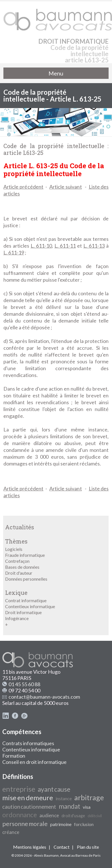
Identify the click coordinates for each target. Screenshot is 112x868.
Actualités (20, 527)
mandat (69, 806)
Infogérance (17, 618)
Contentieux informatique (30, 606)
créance (11, 832)
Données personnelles (26, 579)
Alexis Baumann (46, 855)
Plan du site (88, 847)
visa (87, 807)
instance (64, 798)
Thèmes (16, 541)
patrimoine (61, 824)
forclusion (84, 824)
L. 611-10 (41, 246)
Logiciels (14, 549)
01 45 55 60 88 (24, 684)
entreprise (19, 789)
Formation (14, 756)
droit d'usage (73, 816)
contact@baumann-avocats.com (44, 697)
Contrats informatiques (28, 743)
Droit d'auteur (19, 573)
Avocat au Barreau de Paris (80, 855)
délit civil (95, 816)
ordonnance (20, 815)
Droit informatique (23, 612)
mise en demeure (28, 798)
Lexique (16, 593)
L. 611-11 (65, 246)
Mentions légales (30, 847)
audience (49, 815)
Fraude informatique (25, 555)
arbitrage (89, 797)
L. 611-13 (94, 246)
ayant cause (54, 789)
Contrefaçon (17, 561)
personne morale (25, 824)
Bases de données (22, 567)
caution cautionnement (29, 807)
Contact (62, 847)
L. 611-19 (14, 252)
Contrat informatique (26, 600)
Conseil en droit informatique (34, 762)
